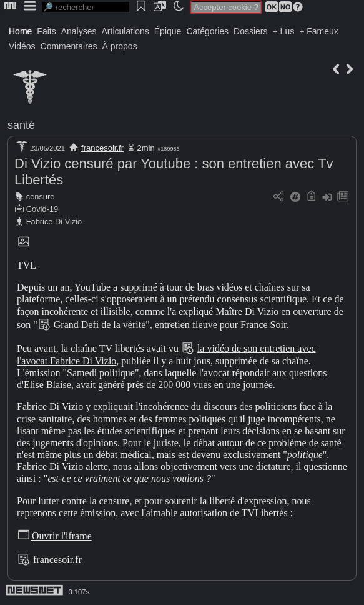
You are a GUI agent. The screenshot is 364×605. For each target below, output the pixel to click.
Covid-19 (42, 209)
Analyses (79, 31)
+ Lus (284, 31)
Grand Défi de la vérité (100, 325)
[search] (86, 7)
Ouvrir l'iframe (54, 536)
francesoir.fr (102, 148)
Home (20, 31)
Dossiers (250, 31)
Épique (168, 31)
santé (21, 125)
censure (41, 197)
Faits (46, 31)
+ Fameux (319, 31)
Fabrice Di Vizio (54, 222)
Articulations (125, 31)
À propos (120, 46)
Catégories (207, 31)
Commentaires (69, 46)
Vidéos (22, 46)
